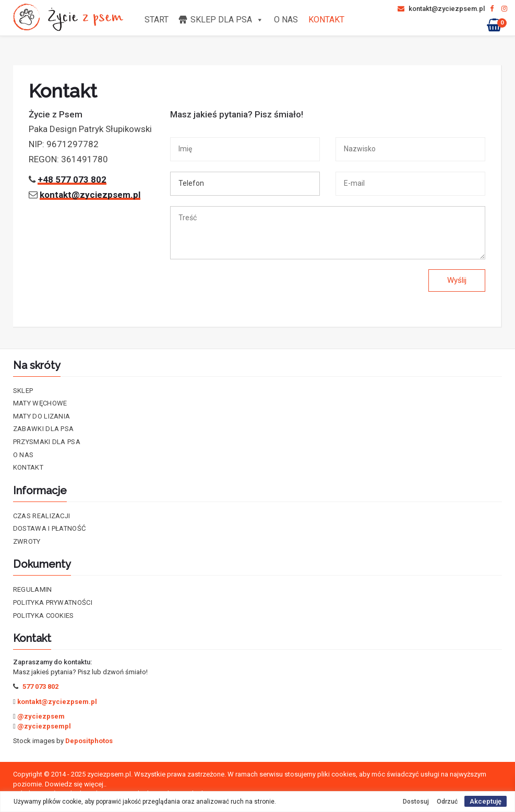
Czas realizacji (42, 516)
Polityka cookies (44, 616)
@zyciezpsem (41, 716)
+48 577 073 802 (72, 180)
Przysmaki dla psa (47, 442)
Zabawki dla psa (44, 429)
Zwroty (27, 541)
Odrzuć (447, 802)
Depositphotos (89, 741)
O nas (286, 20)
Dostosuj (416, 802)
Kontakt (326, 20)
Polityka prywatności (53, 602)
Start (157, 20)
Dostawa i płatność (49, 528)
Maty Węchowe (40, 403)
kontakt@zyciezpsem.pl (441, 9)
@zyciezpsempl (44, 726)
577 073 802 (40, 686)
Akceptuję (486, 801)
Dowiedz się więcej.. (76, 784)
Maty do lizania (42, 416)
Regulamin (33, 589)
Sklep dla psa (227, 20)
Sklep (23, 391)
